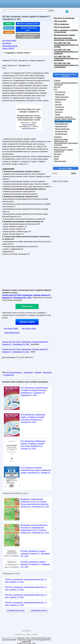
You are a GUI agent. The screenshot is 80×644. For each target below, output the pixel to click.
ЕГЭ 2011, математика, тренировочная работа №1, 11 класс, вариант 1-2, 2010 (26, 604)
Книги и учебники (61, 147)
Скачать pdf (27, 306)
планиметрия (9, 375)
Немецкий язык (61, 126)
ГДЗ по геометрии (61, 24)
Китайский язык (61, 134)
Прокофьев (47, 372)
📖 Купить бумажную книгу (28, 24)
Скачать (9, 24)
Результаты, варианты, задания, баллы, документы (65, 118)
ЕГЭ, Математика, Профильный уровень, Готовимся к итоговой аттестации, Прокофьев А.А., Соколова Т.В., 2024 (33, 418)
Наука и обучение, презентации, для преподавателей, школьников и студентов (66, 142)
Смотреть (9, 32)
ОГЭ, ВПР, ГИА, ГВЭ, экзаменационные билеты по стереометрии (66, 65)
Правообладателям (12, 333)
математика (28, 372)
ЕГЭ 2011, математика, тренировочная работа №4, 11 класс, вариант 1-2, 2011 (26, 581)
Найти (56, 159)
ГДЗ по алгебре (60, 21)
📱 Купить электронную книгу (28, 29)
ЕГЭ (56, 89)
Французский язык (62, 129)
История (58, 104)
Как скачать (7, 43)
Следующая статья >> (39, 610)
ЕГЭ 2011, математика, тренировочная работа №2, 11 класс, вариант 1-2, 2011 (26, 596)
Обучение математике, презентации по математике (65, 39)
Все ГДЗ (57, 87)
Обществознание (62, 97)
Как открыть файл (9, 40)
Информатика (61, 99)
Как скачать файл (11, 328)
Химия (58, 114)
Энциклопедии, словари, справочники (63, 151)
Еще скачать (9, 28)
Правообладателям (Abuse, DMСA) (10, 47)
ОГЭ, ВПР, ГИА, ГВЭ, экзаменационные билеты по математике (66, 58)
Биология (59, 112)
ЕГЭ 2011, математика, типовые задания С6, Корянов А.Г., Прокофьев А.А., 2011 (35, 553)
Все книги (58, 154)
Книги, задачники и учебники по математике (66, 31)
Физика (58, 102)
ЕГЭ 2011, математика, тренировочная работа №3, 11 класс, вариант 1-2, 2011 (26, 588)
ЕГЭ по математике (14, 372)
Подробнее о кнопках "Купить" (18, 53)
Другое (57, 156)
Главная (57, 80)
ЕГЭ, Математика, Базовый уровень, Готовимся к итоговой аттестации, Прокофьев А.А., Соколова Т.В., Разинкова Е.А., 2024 (35, 391)
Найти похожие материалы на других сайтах (28, 36)
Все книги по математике (64, 18)
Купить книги (27, 322)
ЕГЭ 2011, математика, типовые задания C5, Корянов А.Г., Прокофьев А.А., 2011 (35, 564)
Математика (60, 94)
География (59, 109)
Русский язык (60, 92)
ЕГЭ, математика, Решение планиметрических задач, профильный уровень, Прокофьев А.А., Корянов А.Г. (36, 470)
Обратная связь (60, 161)
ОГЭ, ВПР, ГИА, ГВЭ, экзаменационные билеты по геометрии (66, 52)
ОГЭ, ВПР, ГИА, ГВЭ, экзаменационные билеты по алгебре (66, 45)
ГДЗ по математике (62, 27)
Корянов (38, 372)
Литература (60, 107)
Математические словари (64, 35)
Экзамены (58, 137)
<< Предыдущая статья (15, 610)
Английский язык (62, 124)
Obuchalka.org (9, 638)
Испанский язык (61, 131)
